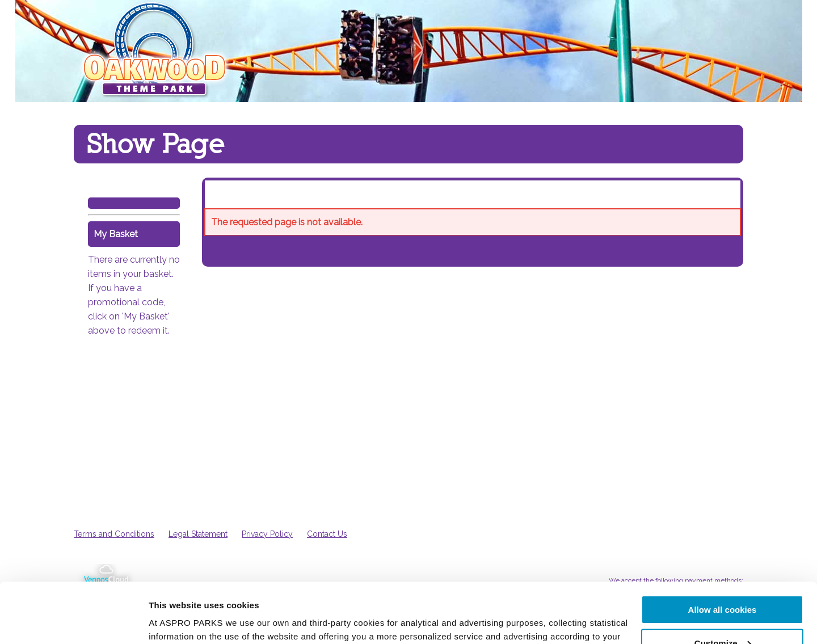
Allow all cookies (723, 550)
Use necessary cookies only (722, 616)
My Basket (116, 234)
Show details (175, 621)
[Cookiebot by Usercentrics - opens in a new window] (73, 622)
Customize (723, 583)
